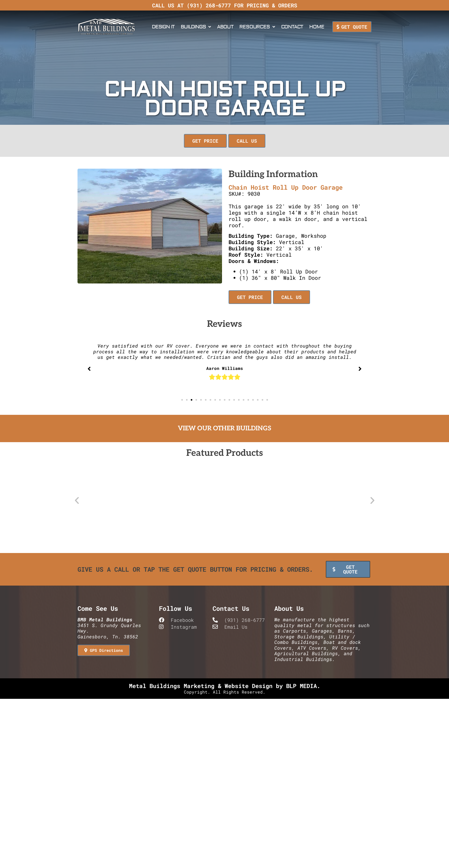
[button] (182, 400)
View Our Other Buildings (224, 428)
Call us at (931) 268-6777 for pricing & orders (225, 5)
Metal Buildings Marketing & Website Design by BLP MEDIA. (225, 684)
